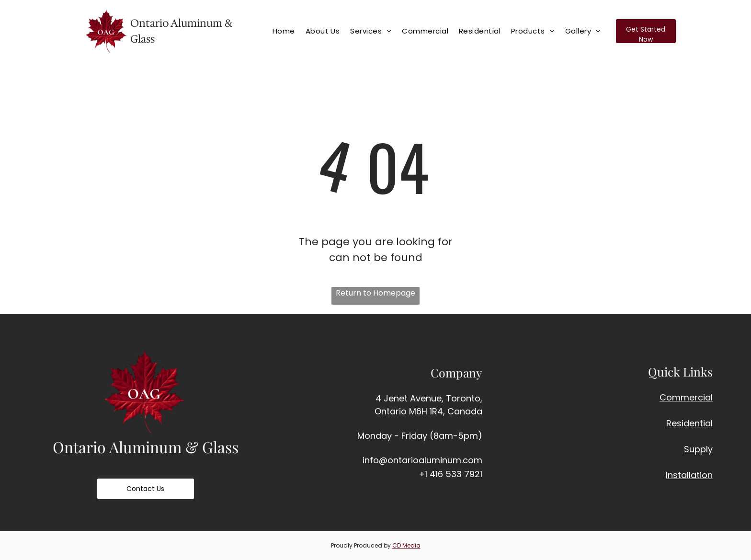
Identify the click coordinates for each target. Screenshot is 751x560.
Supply (698, 449)
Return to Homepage (375, 293)
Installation (689, 475)
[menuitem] (288, 31)
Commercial (686, 397)
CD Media (406, 545)
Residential (689, 423)
